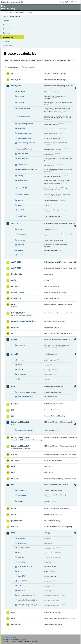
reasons (21, 250)
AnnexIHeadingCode (25, 430)
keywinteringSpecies (25, 124)
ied (13, 416)
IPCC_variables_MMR (26, 397)
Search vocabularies (13, 67)
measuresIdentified (25, 133)
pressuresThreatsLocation (27, 170)
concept (21, 360)
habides (15, 404)
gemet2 (15, 354)
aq (12, 74)
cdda (13, 280)
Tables (5, 25)
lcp (13, 485)
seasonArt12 (22, 188)
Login (63, 2)
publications (17, 521)
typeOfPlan (22, 216)
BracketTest (22, 543)
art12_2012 (16, 80)
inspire (14, 454)
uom (13, 612)
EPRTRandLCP (18, 313)
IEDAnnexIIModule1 (20, 422)
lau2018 (15, 479)
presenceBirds (23, 165)
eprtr (13, 304)
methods (21, 245)
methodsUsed (23, 154)
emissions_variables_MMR (27, 392)
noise (14, 515)
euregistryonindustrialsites (23, 321)
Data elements (8, 29)
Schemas (6, 33)
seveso (14, 527)
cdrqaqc (21, 96)
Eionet (12, 13)
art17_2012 (16, 262)
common (15, 286)
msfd (13, 509)
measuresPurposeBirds (26, 143)
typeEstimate (22, 210)
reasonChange (23, 180)
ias (13, 410)
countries (21, 102)
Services (6, 41)
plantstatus (22, 495)
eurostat (15, 327)
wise (13, 618)
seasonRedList (23, 194)
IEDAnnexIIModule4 (20, 446)
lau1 (13, 467)
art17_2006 (16, 223)
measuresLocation (24, 138)
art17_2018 (16, 268)
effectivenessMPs (24, 109)
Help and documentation (12, 17)
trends (20, 205)
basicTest (21, 539)
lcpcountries (22, 491)
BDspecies (22, 91)
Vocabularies (8, 37)
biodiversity (17, 274)
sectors (20, 501)
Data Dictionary (19, 13)
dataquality (16, 298)
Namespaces (8, 45)
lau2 (13, 473)
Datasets (6, 21)
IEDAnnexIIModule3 (20, 438)
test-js (20, 571)
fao (13, 333)
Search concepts (30, 67)
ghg (13, 386)
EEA (13, 2)
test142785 (22, 576)
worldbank (16, 624)
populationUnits (24, 159)
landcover (16, 460)
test (13, 533)
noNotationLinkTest (25, 567)
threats (20, 200)
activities (21, 229)
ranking (20, 176)
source (20, 369)
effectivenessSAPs (25, 116)
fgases (14, 339)
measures (21, 128)
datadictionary (18, 292)
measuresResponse (25, 149)
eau (19, 552)
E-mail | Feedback (9, 637)
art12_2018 (16, 86)
